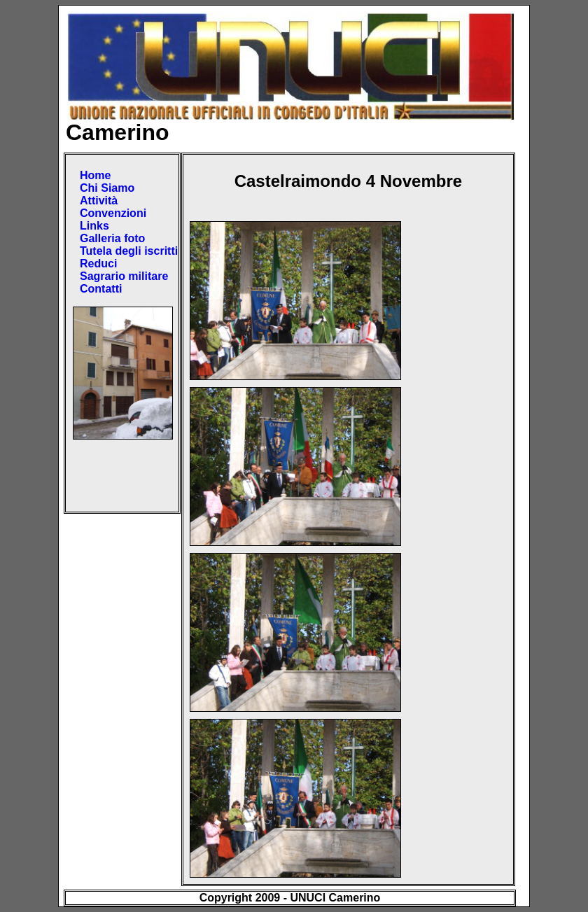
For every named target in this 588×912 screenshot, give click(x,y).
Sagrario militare (124, 276)
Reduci (98, 264)
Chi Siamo (107, 188)
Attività (99, 201)
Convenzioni (113, 213)
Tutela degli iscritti (129, 251)
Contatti (101, 289)
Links (94, 226)
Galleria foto (112, 238)
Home (95, 175)
